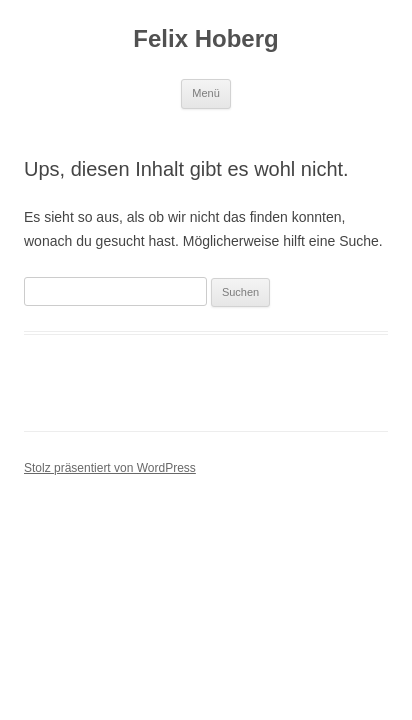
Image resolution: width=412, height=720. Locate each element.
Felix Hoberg (205, 38)
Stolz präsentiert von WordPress (110, 468)
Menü (206, 93)
